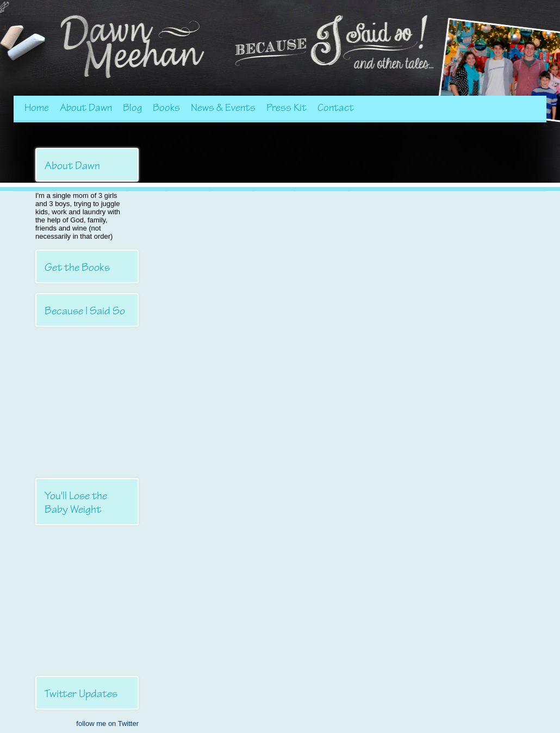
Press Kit (287, 108)
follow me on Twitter (107, 723)
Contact (336, 108)
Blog (132, 108)
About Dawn (86, 108)
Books (166, 108)
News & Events (223, 108)
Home (37, 108)
